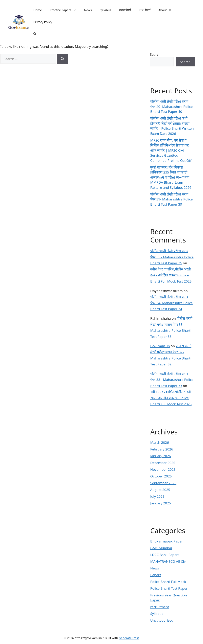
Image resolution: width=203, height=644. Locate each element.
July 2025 (157, 496)
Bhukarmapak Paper (167, 541)
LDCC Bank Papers (165, 555)
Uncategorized (162, 620)
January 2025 (161, 503)
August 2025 (160, 490)
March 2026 (160, 442)
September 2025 (163, 483)
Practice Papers (65, 10)
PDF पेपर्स (145, 10)
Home (38, 10)
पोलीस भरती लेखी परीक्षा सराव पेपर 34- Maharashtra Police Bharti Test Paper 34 (171, 303)
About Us (165, 10)
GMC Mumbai (161, 548)
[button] (35, 34)
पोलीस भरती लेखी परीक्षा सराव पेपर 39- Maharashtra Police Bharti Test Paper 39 (171, 199)
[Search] (63, 59)
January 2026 (161, 456)
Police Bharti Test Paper (169, 588)
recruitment (160, 607)
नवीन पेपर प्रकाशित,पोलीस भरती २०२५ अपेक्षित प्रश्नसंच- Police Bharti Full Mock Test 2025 (171, 275)
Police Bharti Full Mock (168, 582)
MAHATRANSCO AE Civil (169, 561)
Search (155, 54)
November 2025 (163, 469)
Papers (156, 575)
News (88, 10)
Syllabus (105, 10)
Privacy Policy (43, 22)
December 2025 (163, 463)
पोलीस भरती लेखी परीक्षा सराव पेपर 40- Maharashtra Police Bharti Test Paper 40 (171, 106)
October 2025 (161, 476)
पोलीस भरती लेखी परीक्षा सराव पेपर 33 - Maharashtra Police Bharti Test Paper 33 (172, 380)
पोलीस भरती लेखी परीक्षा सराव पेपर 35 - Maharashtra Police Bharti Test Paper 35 (172, 257)
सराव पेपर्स (125, 10)
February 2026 (162, 449)
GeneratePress (129, 638)
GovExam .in (160, 346)
